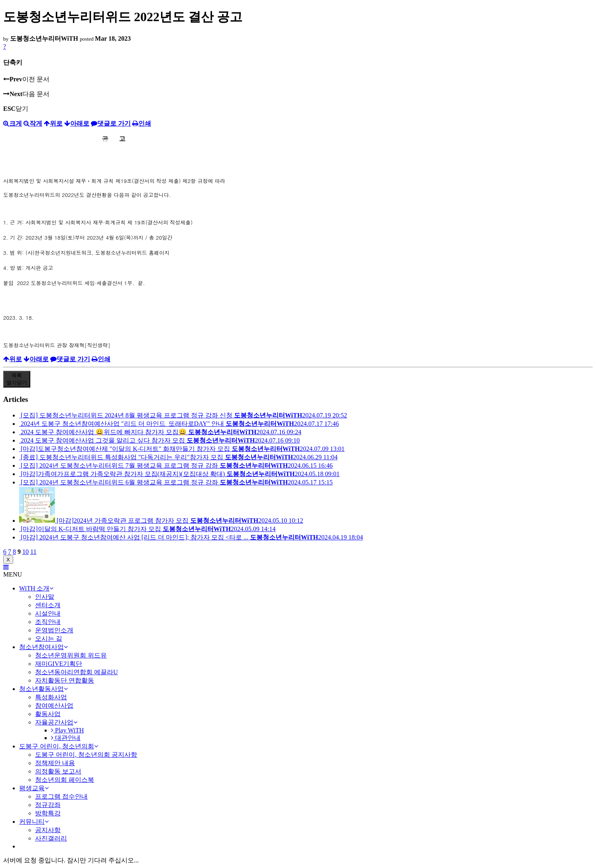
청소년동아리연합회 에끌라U (77, 672)
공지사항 (48, 830)
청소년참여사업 (43, 647)
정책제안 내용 (55, 763)
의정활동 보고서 (58, 771)
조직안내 (48, 622)
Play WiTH (67, 730)
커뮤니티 (34, 822)
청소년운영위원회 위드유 (71, 655)
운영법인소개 (54, 630)
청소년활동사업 (43, 689)
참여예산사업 (54, 706)
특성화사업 (51, 697)
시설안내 (48, 613)
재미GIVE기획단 (59, 664)
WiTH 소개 (36, 588)
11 (33, 552)
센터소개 (48, 605)
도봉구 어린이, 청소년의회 (59, 746)
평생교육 (34, 788)
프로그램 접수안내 (61, 796)
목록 (17, 379)
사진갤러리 (51, 838)
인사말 (45, 597)
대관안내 (66, 738)
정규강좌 (48, 805)
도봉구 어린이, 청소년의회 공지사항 (86, 755)
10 (26, 552)
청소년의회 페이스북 (65, 780)
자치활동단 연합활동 (65, 680)
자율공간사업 (56, 722)
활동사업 (48, 714)
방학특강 (48, 813)
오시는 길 (49, 639)
